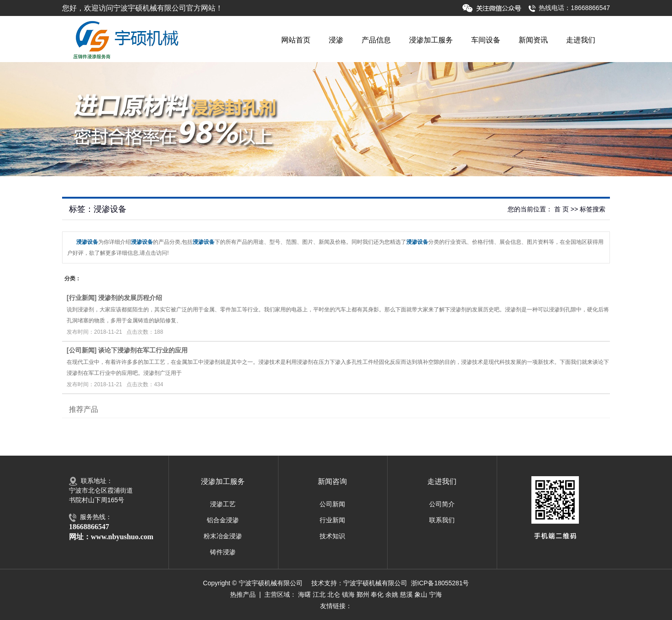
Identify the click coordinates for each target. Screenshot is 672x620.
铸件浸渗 (223, 552)
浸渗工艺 (223, 504)
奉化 (377, 594)
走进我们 (581, 40)
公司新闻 (82, 350)
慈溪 (406, 594)
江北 (319, 594)
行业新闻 (82, 298)
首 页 (562, 209)
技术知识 (332, 536)
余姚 (392, 594)
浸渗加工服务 (431, 40)
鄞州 (363, 594)
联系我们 (442, 520)
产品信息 (376, 40)
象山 (421, 594)
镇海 (348, 594)
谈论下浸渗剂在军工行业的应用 (143, 350)
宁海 (436, 594)
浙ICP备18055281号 (440, 583)
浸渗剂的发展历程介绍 (130, 298)
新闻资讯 (533, 40)
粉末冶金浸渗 (223, 536)
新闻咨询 (332, 481)
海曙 (304, 594)
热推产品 (243, 594)
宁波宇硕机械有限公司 (375, 583)
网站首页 (296, 40)
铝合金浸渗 (223, 520)
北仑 (334, 594)
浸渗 (336, 40)
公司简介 (442, 504)
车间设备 (486, 40)
